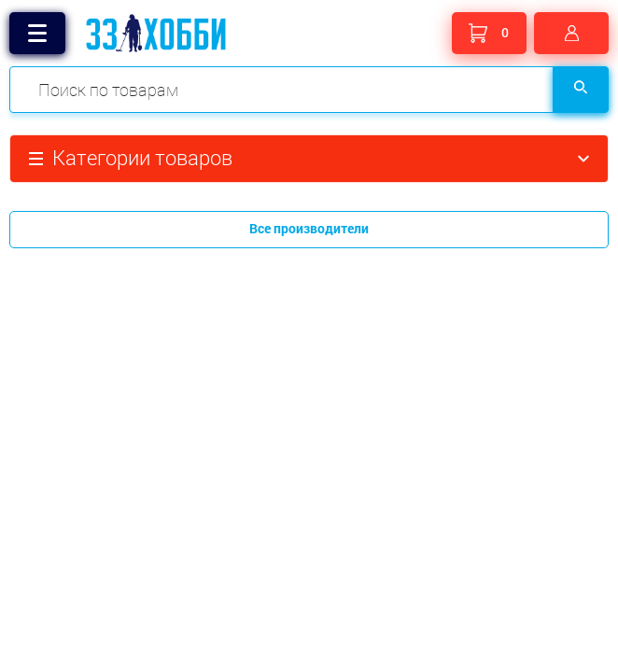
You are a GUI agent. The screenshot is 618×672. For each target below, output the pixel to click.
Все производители (309, 228)
